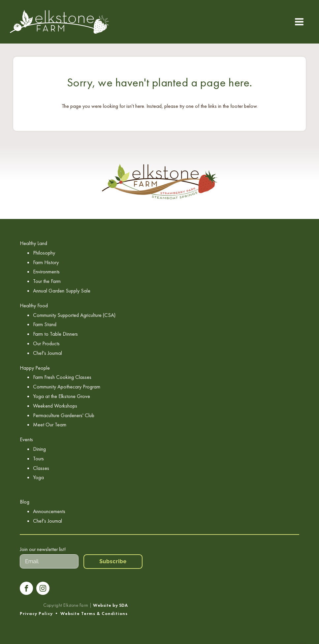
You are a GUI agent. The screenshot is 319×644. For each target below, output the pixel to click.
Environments (46, 272)
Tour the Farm (47, 281)
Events (26, 439)
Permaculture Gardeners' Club (64, 415)
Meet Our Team (50, 425)
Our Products (46, 343)
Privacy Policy (36, 613)
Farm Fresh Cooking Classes (62, 377)
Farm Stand (45, 324)
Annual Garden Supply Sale (62, 291)
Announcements (49, 511)
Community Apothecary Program (67, 387)
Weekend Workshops (55, 406)
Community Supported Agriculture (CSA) (74, 315)
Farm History (46, 262)
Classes (41, 468)
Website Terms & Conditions (94, 613)
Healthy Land (33, 243)
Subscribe (113, 561)
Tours (38, 459)
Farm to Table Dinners (55, 334)
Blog (25, 502)
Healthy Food (34, 306)
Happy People (35, 368)
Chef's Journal (48, 353)
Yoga (38, 477)
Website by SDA (110, 605)
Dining (39, 449)
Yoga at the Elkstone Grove (62, 396)
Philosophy (44, 253)
